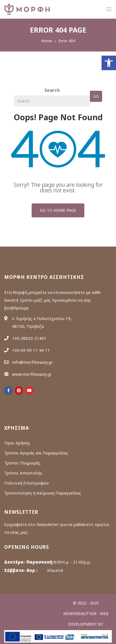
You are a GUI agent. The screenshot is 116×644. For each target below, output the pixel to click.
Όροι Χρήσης (17, 443)
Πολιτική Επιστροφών (27, 483)
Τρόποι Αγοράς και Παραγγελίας (36, 453)
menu (109, 10)
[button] (109, 63)
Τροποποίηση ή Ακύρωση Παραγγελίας (43, 493)
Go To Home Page (58, 210)
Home (47, 41)
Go (96, 96)
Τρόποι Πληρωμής (22, 463)
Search (52, 90)
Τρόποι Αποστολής (23, 473)
